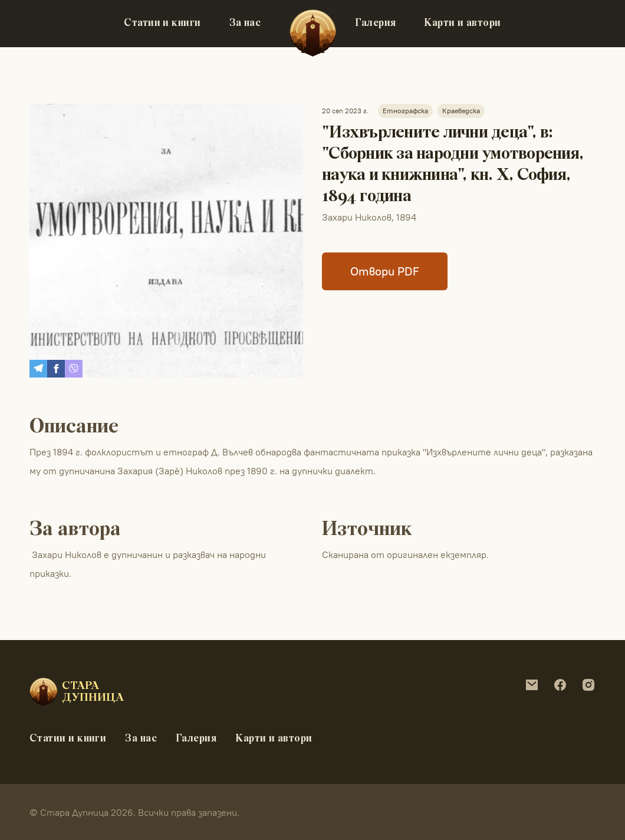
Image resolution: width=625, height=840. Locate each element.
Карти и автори (462, 23)
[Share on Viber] (74, 369)
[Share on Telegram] (38, 369)
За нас (245, 23)
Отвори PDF (385, 271)
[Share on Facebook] (56, 369)
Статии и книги (162, 23)
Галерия (375, 23)
